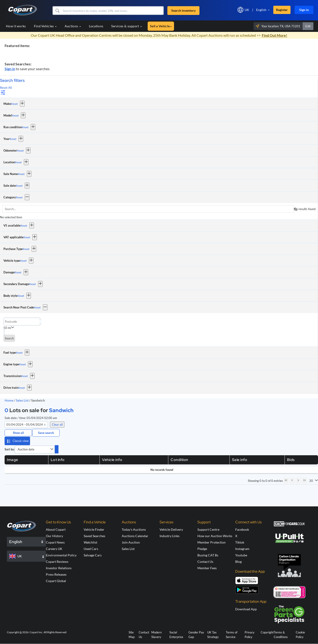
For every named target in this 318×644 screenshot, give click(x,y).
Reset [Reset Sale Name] (21, 174)
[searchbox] (148, 209)
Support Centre (208, 530)
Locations (96, 26)
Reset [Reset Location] (18, 162)
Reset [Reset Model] (15, 115)
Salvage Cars (93, 556)
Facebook (242, 530)
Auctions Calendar (135, 536)
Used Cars (91, 549)
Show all (18, 433)
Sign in (304, 10)
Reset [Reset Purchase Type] (26, 249)
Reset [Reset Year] (13, 139)
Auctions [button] (73, 26)
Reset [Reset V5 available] (24, 226)
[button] (57, 11)
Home (9, 400)
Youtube (241, 556)
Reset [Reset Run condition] (25, 127)
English (261, 10)
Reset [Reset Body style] (21, 296)
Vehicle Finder (94, 530)
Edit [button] (308, 26)
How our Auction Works (215, 536)
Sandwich (61, 410)
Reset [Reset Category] (19, 197)
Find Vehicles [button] (45, 26)
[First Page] (285, 481)
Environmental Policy (61, 556)
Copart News (55, 543)
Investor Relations (59, 568)
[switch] (57, 449)
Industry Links (170, 536)
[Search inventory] (113, 11)
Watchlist (90, 543)
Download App (246, 609)
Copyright (267, 633)
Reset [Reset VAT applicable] (27, 237)
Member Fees (207, 568)
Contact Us (205, 562)
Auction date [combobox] (26, 449)
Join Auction (131, 543)
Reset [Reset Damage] (18, 272)
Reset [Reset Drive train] (21, 388)
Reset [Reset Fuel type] (19, 353)
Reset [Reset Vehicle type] (23, 261)
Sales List (23, 400)
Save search (46, 433)
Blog (238, 562)
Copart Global (56, 581)
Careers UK (54, 549)
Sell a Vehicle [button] (161, 26)
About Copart (56, 530)
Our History (54, 536)
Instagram (242, 549)
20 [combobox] (311, 481)
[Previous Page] (291, 481)
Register (282, 10)
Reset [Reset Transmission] (24, 376)
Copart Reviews (57, 562)
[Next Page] (298, 481)
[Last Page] (304, 481)
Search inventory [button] (183, 10)
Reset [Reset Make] (14, 104)
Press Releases (56, 575)
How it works (16, 26)
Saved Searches (94, 536)
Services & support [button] (127, 26)
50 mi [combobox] (7, 328)
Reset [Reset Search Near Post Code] (37, 307)
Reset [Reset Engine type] (22, 364)
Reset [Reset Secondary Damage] (32, 284)
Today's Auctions (134, 530)
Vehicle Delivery (171, 530)
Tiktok (240, 543)
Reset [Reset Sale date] (19, 186)
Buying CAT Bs (208, 556)
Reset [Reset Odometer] (20, 151)
